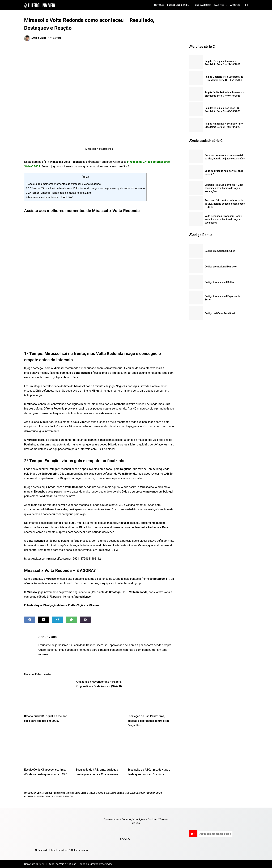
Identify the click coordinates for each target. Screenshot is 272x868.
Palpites (221, 5)
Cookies (152, 820)
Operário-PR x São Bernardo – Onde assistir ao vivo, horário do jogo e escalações (224, 188)
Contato (126, 820)
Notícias (159, 5)
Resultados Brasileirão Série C (107, 793)
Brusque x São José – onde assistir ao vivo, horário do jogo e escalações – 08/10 (225, 204)
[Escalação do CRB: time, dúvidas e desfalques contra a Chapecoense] (99, 749)
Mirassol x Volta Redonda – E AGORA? (50, 197)
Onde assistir (203, 5)
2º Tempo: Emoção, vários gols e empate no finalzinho (59, 193)
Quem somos (111, 820)
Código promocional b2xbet (220, 251)
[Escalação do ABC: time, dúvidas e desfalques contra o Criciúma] (151, 749)
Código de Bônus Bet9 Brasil (220, 313)
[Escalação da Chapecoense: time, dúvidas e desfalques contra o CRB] (47, 749)
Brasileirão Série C (78, 793)
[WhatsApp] (71, 620)
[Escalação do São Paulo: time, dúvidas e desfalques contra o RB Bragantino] (151, 695)
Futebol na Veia (33, 793)
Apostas (235, 5)
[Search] (247, 5)
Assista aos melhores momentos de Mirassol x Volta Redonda (63, 184)
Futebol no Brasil (180, 5)
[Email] (85, 620)
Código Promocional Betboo (220, 282)
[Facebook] (30, 620)
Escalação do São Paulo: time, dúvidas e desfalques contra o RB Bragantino (148, 721)
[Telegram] (58, 620)
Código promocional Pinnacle (221, 267)
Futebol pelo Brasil (54, 793)
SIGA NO (126, 839)
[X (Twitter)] (44, 620)
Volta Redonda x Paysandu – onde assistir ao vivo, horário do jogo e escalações (223, 219)
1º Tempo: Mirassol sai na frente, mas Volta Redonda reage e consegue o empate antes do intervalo (85, 188)
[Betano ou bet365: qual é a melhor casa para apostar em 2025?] (47, 695)
